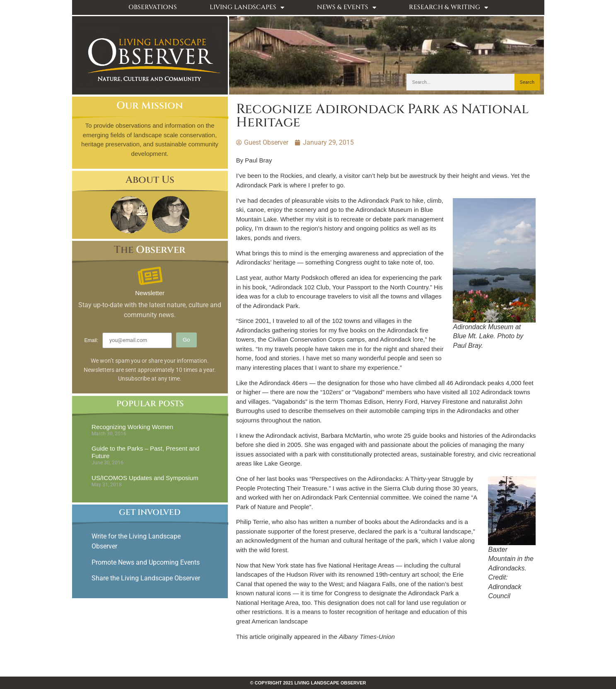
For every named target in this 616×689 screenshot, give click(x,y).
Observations (153, 7)
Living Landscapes (247, 8)
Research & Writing (448, 8)
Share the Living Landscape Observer (147, 578)
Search (527, 82)
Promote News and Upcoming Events (146, 562)
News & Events (347, 8)
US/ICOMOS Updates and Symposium (145, 478)
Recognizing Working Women (132, 427)
